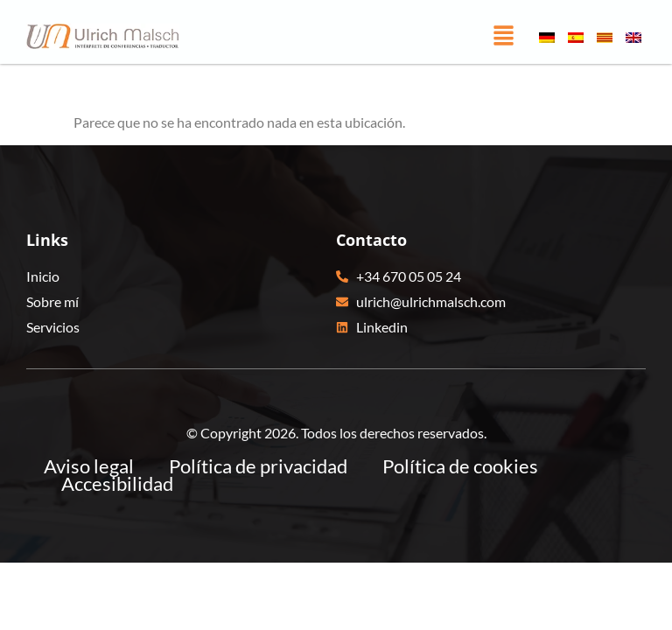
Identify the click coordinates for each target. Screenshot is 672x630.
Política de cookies (460, 466)
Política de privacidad (258, 466)
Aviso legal (89, 466)
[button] (503, 36)
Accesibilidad (117, 484)
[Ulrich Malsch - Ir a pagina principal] (103, 37)
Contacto (371, 240)
